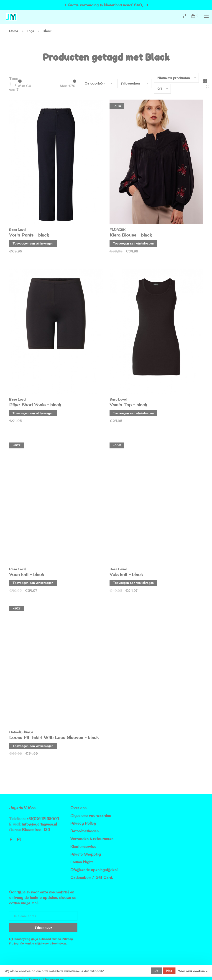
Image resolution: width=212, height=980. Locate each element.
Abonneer (43, 928)
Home (14, 31)
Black (47, 31)
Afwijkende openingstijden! (94, 870)
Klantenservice (83, 846)
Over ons (78, 808)
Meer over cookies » (193, 971)
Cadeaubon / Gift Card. (92, 877)
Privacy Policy (83, 823)
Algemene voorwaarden (91, 815)
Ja (156, 971)
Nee (169, 971)
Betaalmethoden (84, 831)
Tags (30, 31)
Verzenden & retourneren (92, 839)
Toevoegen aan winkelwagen (33, 243)
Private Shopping (86, 854)
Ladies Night (82, 862)
